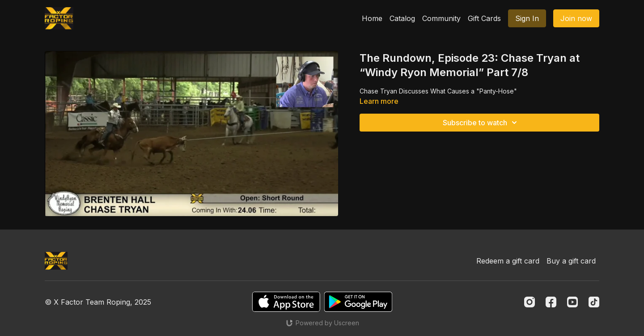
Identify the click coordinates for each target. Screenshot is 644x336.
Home (372, 18)
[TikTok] (594, 302)
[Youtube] (572, 302)
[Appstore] (286, 302)
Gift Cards (484, 18)
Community (441, 18)
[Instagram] (530, 302)
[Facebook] (551, 302)
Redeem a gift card (508, 261)
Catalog (402, 18)
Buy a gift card (571, 261)
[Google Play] (358, 302)
